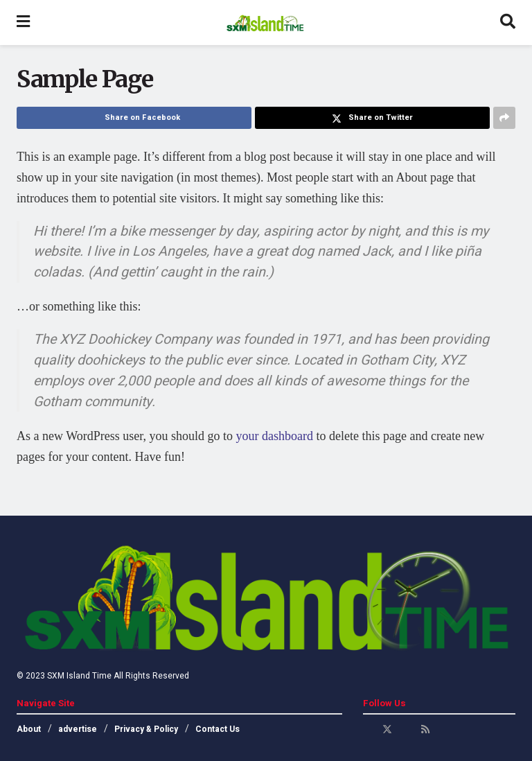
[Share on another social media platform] (504, 118)
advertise (78, 729)
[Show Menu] (23, 23)
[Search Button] (508, 23)
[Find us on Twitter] (387, 729)
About (29, 729)
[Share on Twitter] (372, 118)
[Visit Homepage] (265, 23)
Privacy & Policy (146, 729)
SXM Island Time (79, 676)
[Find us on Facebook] (368, 729)
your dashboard (274, 436)
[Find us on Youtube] (407, 729)
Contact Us (218, 729)
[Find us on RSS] (425, 729)
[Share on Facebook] (134, 118)
